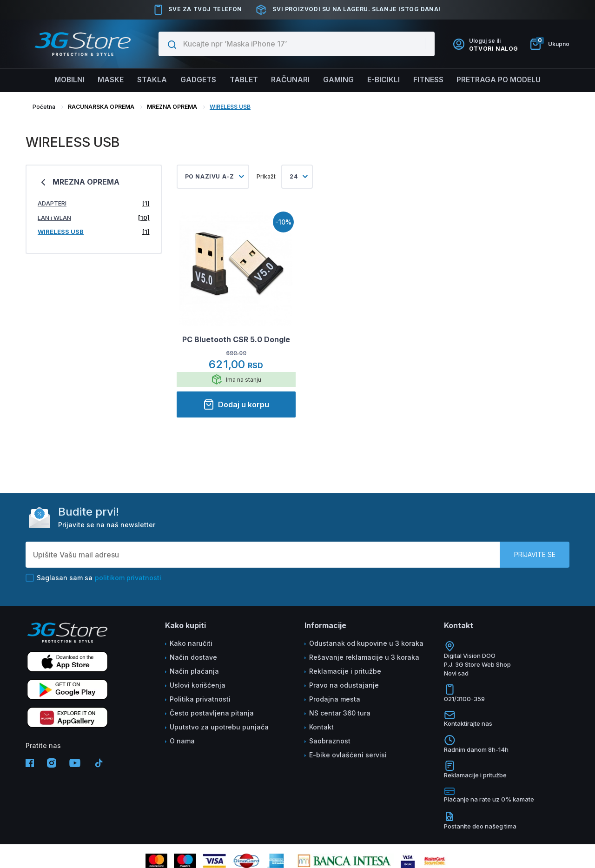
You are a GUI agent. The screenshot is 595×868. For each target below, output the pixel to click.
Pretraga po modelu (504, 80)
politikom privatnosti (128, 578)
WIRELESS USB (230, 107)
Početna (44, 107)
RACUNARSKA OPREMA (101, 107)
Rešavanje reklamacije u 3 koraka (364, 657)
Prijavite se (535, 554)
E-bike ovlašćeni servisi (348, 755)
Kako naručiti (191, 643)
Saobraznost (330, 741)
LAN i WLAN (94, 218)
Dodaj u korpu (236, 404)
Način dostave (193, 657)
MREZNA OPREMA (172, 107)
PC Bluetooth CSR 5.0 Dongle (236, 339)
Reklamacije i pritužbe (345, 671)
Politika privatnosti (200, 699)
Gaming (339, 80)
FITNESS (431, 80)
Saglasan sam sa (93, 578)
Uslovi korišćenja (198, 685)
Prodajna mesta (335, 699)
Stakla (149, 80)
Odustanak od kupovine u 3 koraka (366, 643)
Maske (107, 80)
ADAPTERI (94, 203)
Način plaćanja (194, 671)
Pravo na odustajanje (344, 685)
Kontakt (321, 727)
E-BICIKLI (385, 80)
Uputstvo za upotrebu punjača (219, 727)
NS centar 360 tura (340, 713)
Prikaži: (267, 176)
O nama (182, 741)
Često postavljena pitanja (212, 713)
